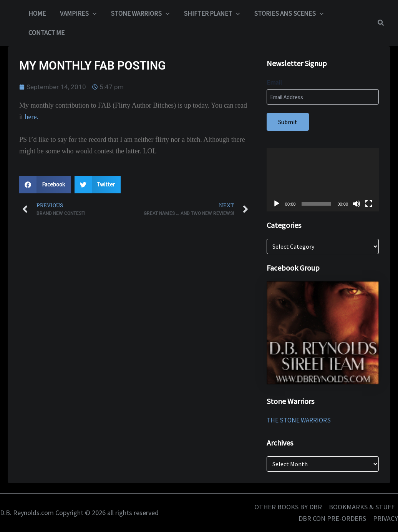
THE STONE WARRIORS (299, 420)
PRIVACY (386, 518)
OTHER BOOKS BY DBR (288, 507)
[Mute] (357, 204)
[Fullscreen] (369, 204)
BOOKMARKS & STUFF (362, 507)
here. (32, 117)
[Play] (277, 204)
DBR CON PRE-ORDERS (332, 518)
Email (274, 82)
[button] (91, 13)
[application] (323, 180)
